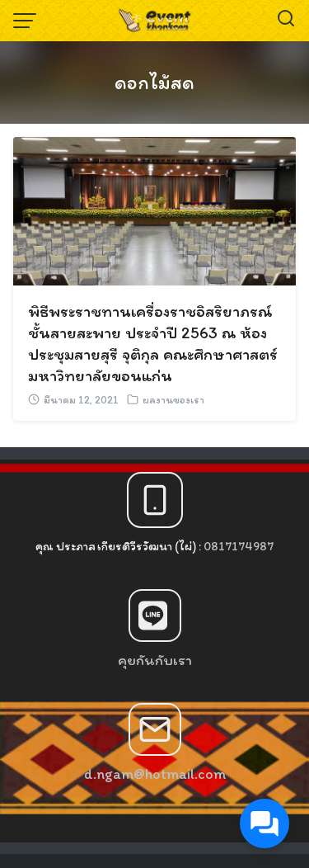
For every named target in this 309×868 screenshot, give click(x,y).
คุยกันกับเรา (155, 660)
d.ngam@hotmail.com (155, 774)
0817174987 (239, 546)
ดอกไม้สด (154, 82)
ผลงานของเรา (173, 400)
